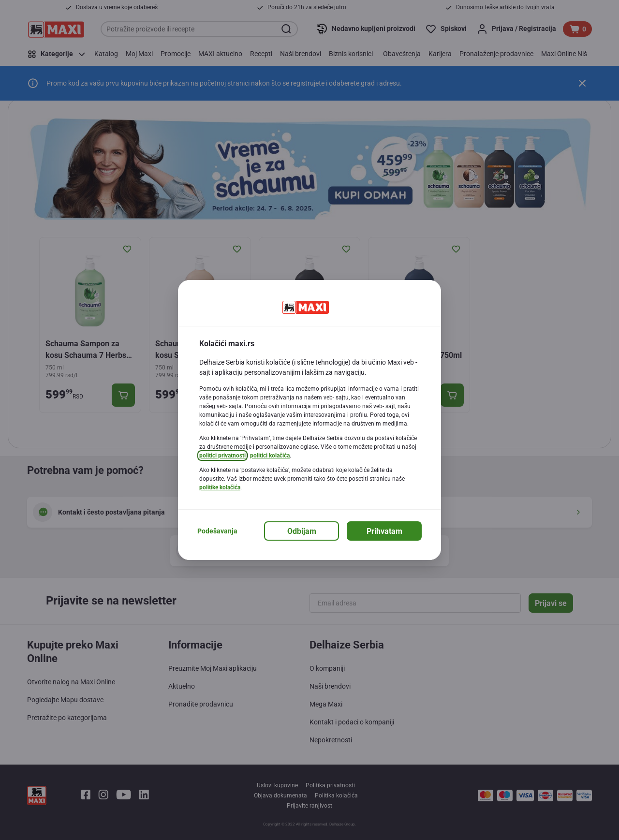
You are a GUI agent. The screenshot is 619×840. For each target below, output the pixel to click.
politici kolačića (270, 456)
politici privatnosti (222, 456)
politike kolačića (220, 487)
